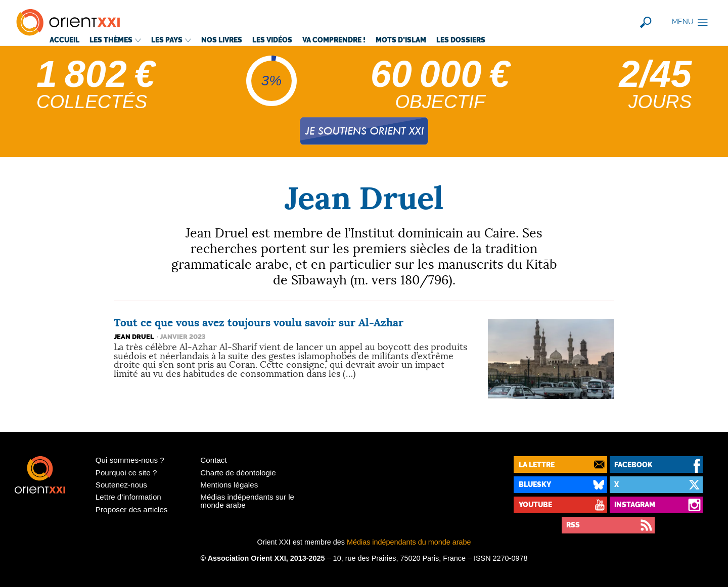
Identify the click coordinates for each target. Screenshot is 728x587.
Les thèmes (115, 40)
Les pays (171, 40)
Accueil (64, 40)
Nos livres (222, 40)
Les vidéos (272, 40)
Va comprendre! (334, 40)
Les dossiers (461, 40)
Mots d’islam (401, 40)
